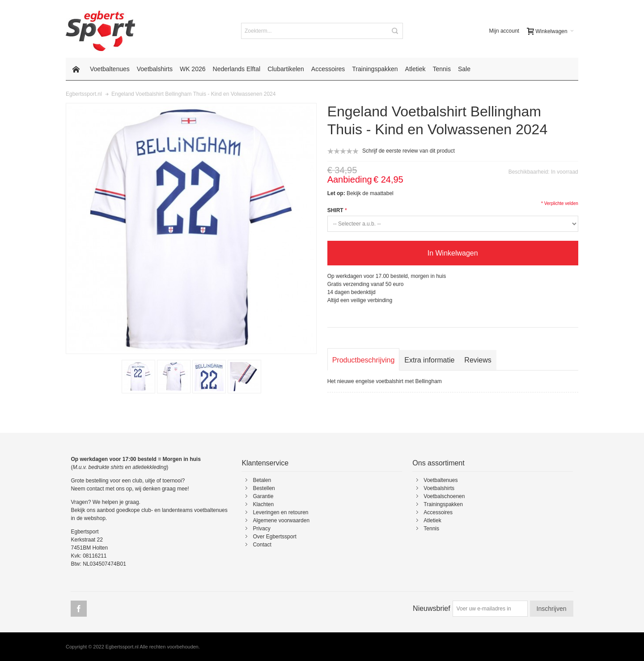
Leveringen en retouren (280, 512)
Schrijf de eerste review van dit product (409, 151)
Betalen (262, 480)
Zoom (191, 228)
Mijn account (504, 31)
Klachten (263, 504)
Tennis (431, 529)
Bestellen (264, 488)
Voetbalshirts (439, 488)
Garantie (263, 496)
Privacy (261, 529)
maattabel (382, 193)
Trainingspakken (443, 504)
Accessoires (438, 512)
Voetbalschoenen (444, 496)
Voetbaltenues (441, 480)
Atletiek (432, 520)
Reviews (478, 360)
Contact (262, 545)
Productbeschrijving (364, 360)
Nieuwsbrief (432, 608)
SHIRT (335, 210)
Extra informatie (429, 360)
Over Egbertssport (274, 537)
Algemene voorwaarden (281, 520)
